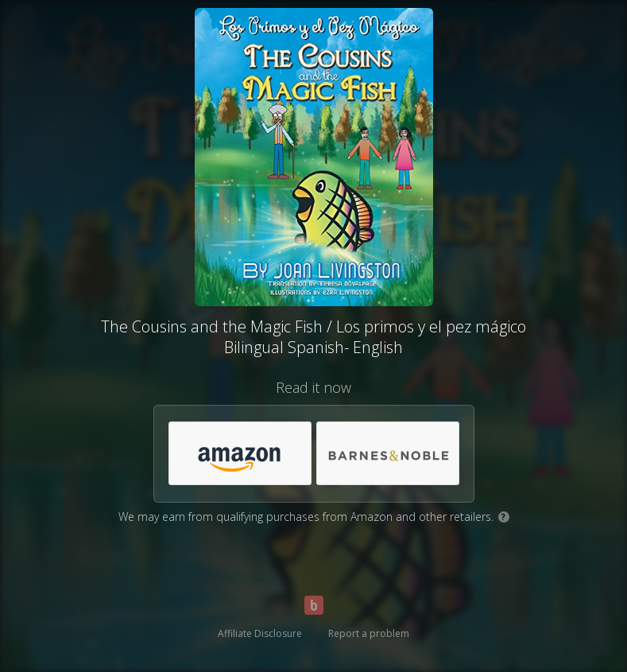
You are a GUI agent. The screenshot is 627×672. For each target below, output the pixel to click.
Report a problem (369, 633)
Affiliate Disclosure (260, 633)
